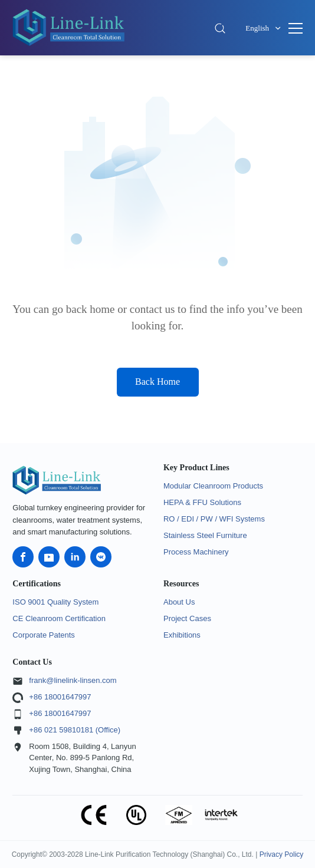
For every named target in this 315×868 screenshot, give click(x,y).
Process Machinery (196, 552)
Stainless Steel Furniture (205, 535)
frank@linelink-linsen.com (73, 680)
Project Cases (187, 618)
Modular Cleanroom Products (213, 486)
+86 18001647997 (60, 697)
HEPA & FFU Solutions (202, 502)
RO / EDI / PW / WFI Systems (214, 519)
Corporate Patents (44, 635)
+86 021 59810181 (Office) (75, 730)
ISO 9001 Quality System (55, 602)
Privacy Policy (282, 854)
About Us (179, 602)
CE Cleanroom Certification (59, 618)
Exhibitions (182, 635)
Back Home (157, 382)
